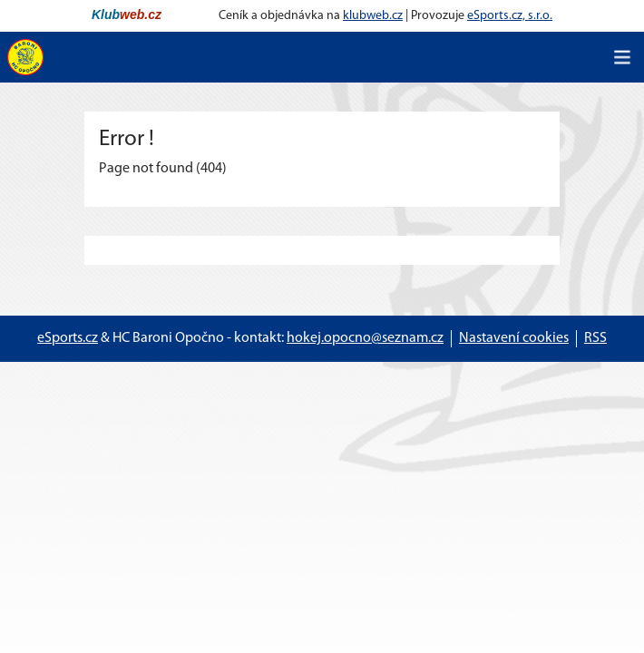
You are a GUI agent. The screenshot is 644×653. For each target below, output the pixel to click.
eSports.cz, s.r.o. (510, 16)
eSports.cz (68, 338)
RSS (595, 338)
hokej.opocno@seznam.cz (365, 338)
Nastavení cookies (514, 338)
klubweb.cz (373, 16)
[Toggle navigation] (622, 57)
